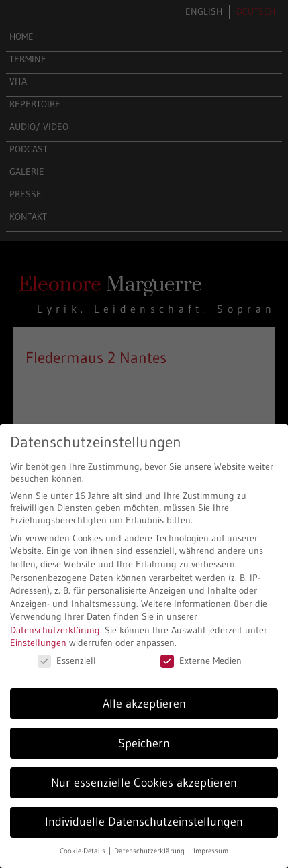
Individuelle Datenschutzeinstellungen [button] (144, 822)
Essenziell (67, 661)
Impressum (211, 851)
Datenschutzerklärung (55, 630)
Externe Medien (201, 661)
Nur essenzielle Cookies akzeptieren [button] (144, 783)
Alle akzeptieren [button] (144, 704)
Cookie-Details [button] (84, 851)
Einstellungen (38, 643)
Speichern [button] (144, 743)
